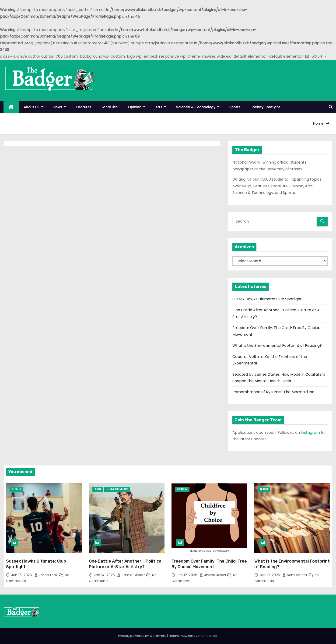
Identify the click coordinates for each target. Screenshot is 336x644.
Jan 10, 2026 (270, 575)
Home (318, 123)
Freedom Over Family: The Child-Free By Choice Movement (209, 564)
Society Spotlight (265, 107)
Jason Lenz (47, 575)
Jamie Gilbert (132, 575)
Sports (235, 107)
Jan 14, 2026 (105, 575)
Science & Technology (198, 107)
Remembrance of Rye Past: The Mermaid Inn (273, 392)
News (60, 107)
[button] (331, 107)
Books (264, 489)
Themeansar (208, 636)
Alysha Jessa (213, 575)
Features (84, 107)
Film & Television (117, 489)
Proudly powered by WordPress (143, 636)
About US (33, 107)
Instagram (310, 432)
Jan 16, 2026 (22, 575)
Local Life (110, 107)
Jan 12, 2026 (187, 575)
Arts (161, 107)
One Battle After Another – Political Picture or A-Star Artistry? (126, 564)
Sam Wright (295, 575)
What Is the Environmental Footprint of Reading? (277, 345)
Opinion (137, 107)
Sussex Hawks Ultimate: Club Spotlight (267, 299)
